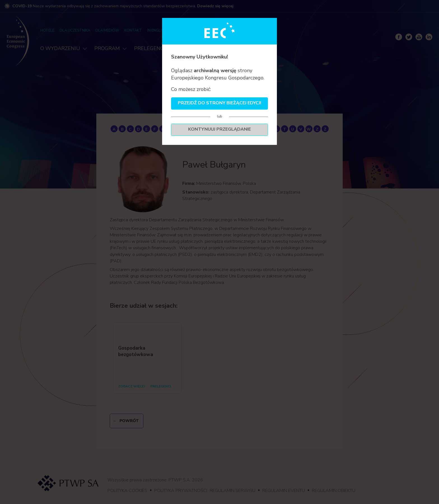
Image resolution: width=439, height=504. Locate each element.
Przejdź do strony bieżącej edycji (219, 103)
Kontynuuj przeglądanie (219, 129)
